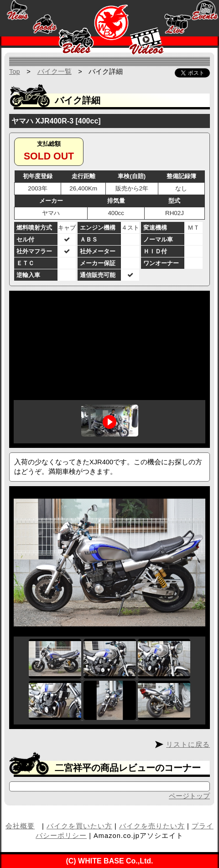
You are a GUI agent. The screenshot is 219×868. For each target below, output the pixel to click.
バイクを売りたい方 (152, 826)
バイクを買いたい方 (79, 826)
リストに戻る (188, 745)
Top (15, 72)
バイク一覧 (55, 72)
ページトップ (189, 796)
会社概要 (20, 826)
